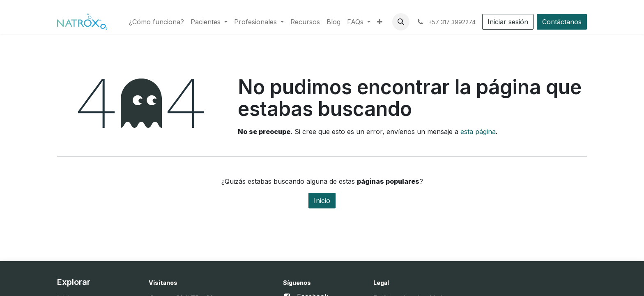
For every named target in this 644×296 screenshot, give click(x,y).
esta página (478, 132)
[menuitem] (156, 22)
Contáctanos (562, 22)
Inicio (322, 201)
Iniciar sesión (508, 22)
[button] (401, 22)
